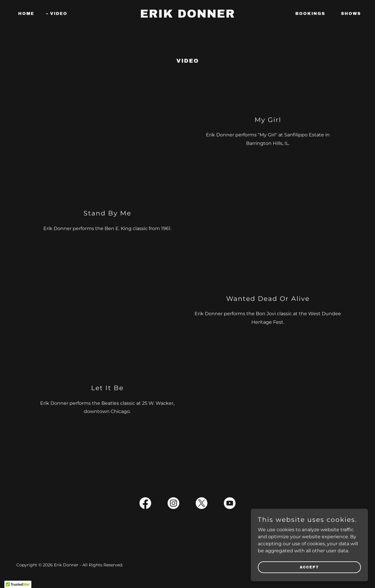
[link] (188, 16)
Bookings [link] (310, 14)
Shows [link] (351, 14)
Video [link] (59, 14)
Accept (309, 567)
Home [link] (26, 14)
